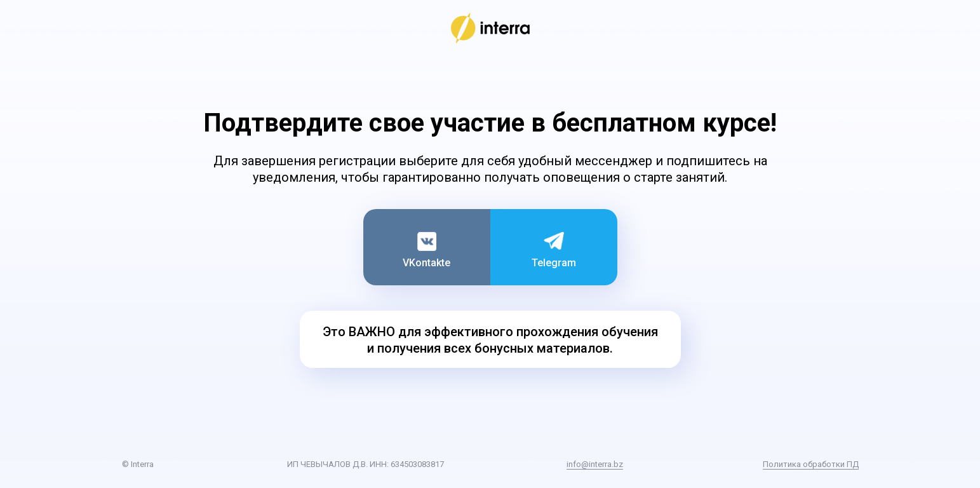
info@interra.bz (595, 464)
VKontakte (426, 263)
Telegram (554, 263)
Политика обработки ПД (811, 464)
